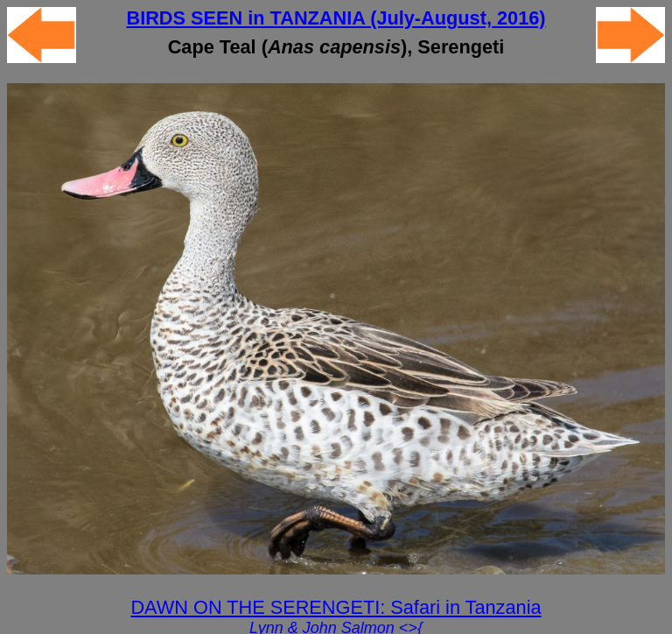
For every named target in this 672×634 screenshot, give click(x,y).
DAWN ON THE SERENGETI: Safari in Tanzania (336, 607)
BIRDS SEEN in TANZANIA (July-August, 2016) (336, 18)
